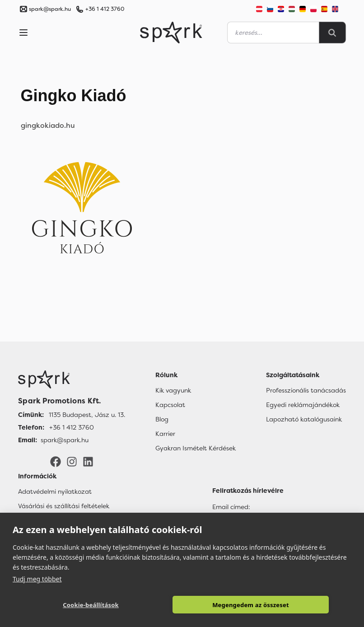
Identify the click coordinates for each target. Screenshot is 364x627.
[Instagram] (72, 461)
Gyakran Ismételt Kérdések (196, 448)
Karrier (165, 434)
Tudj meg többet (37, 579)
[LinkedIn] (88, 461)
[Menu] (23, 33)
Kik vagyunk (173, 390)
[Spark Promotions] (171, 33)
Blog (162, 419)
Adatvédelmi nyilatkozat (55, 491)
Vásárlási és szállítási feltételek (64, 506)
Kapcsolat (170, 405)
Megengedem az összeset (251, 605)
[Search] (332, 33)
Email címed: (231, 507)
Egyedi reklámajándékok (303, 405)
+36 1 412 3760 (105, 9)
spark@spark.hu (65, 440)
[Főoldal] (72, 379)
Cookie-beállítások (91, 605)
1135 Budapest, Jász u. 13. (87, 415)
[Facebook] (56, 461)
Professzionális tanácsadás (306, 390)
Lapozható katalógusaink (304, 419)
